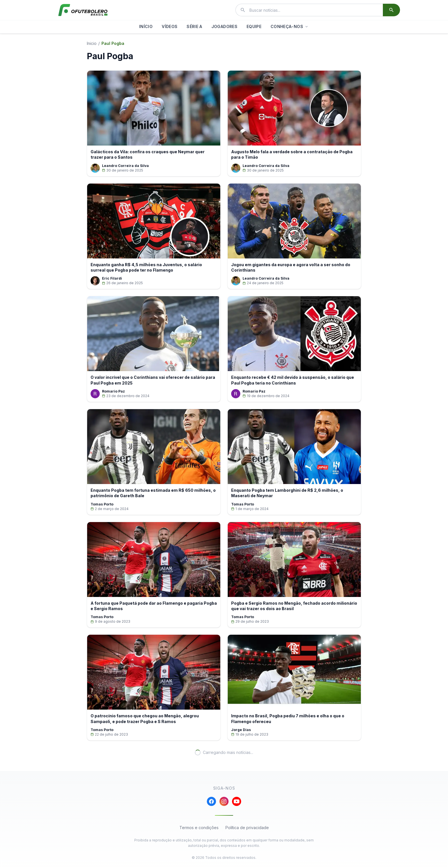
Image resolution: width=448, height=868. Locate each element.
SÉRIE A (194, 26)
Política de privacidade (247, 828)
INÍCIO (146, 26)
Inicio (92, 43)
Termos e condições (199, 828)
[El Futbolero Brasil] (83, 10)
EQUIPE (254, 26)
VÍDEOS (170, 26)
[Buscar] (391, 10)
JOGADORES (224, 26)
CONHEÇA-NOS (290, 26)
